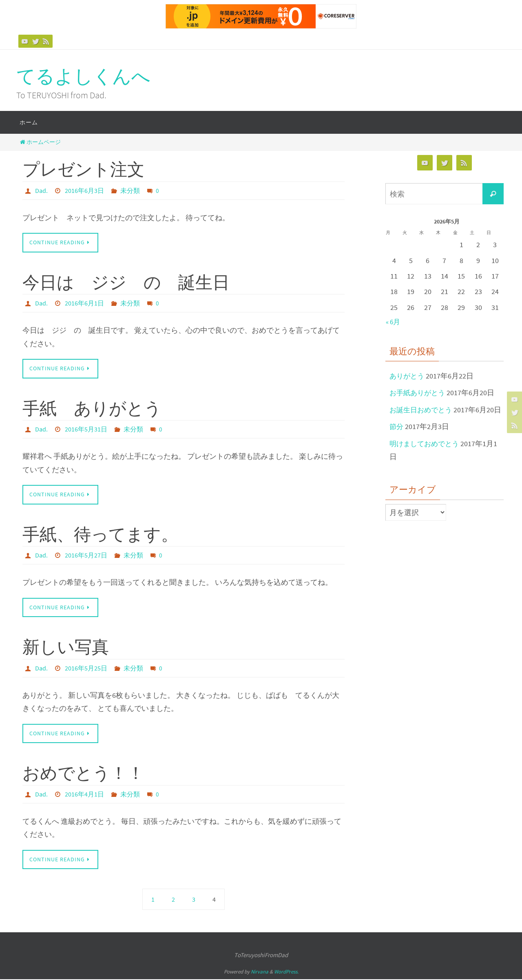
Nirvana (260, 972)
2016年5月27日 (86, 555)
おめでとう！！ (83, 773)
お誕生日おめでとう (422, 410)
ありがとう (408, 376)
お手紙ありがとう (419, 393)
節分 (397, 440)
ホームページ (40, 142)
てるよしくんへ (83, 76)
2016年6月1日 (84, 303)
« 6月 (394, 322)
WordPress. (286, 972)
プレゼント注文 (83, 169)
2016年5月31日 (86, 429)
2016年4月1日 (84, 794)
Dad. (41, 190)
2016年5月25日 (86, 668)
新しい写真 (66, 647)
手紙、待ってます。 (100, 534)
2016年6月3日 (84, 190)
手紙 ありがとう (92, 408)
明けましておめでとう (426, 457)
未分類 (130, 190)
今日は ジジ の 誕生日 (126, 282)
